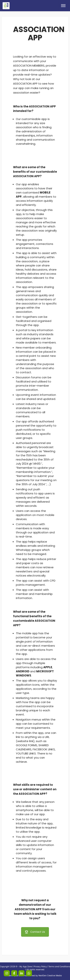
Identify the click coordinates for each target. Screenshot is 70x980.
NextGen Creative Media (50, 976)
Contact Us (35, 932)
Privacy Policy (40, 967)
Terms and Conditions (59, 967)
